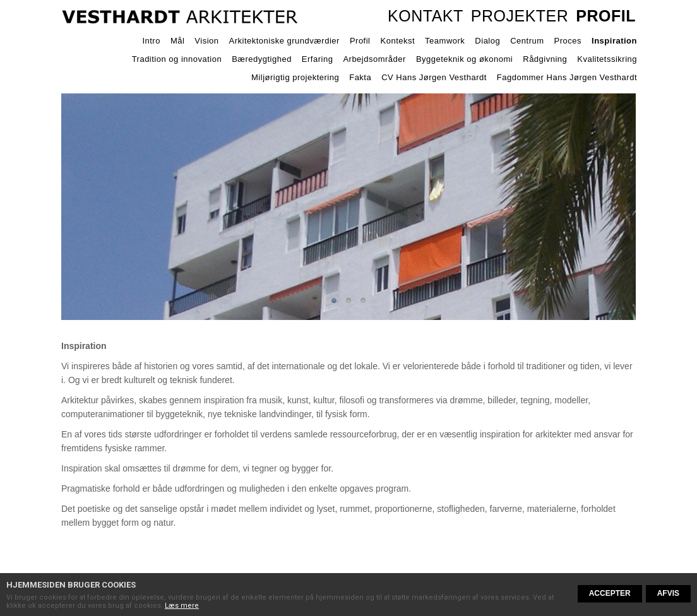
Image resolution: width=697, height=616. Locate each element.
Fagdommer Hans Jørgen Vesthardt (567, 77)
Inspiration (614, 41)
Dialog (487, 41)
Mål (177, 41)
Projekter (520, 16)
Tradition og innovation (177, 59)
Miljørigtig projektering (295, 77)
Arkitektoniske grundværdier (284, 41)
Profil (606, 16)
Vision (206, 41)
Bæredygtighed (262, 59)
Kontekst (398, 41)
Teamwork (445, 41)
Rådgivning (545, 59)
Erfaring (318, 59)
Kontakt (426, 16)
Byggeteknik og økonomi (464, 59)
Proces (568, 41)
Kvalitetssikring (607, 59)
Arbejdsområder (374, 59)
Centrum (527, 41)
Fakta (360, 77)
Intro (151, 41)
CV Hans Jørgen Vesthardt (434, 77)
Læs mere (182, 606)
